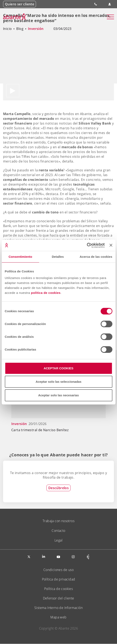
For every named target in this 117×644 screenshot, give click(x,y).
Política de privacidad (59, 579)
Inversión (36, 29)
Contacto (58, 531)
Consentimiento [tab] (20, 257)
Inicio (7, 29)
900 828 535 (96, 4)
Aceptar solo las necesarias (59, 395)
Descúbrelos (58, 488)
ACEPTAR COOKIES (58, 368)
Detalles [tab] (58, 257)
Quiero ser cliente (20, 4)
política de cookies (46, 293)
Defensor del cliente (59, 598)
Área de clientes (109, 4)
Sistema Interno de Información (58, 608)
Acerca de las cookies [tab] (96, 257)
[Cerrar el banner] (111, 245)
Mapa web (58, 617)
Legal (58, 540)
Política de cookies (59, 589)
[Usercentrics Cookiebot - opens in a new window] (87, 245)
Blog (20, 29)
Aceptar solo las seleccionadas (58, 382)
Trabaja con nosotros (58, 521)
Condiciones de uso (58, 570)
